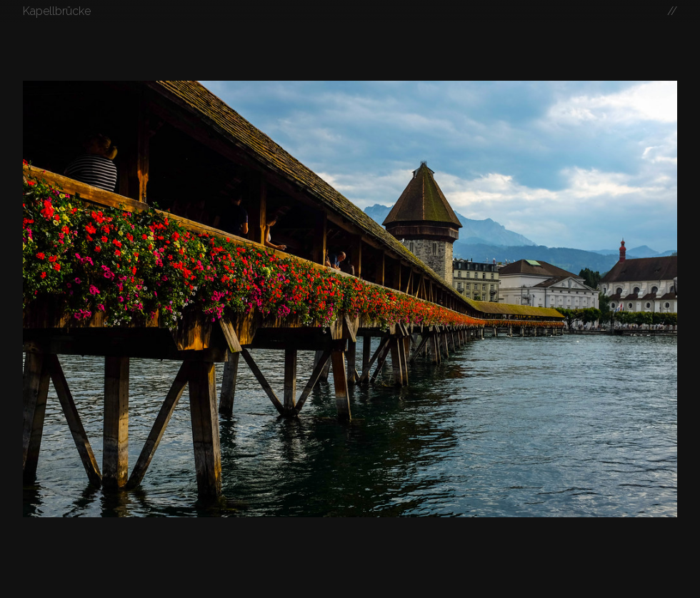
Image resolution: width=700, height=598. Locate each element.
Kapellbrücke (57, 11)
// (672, 11)
